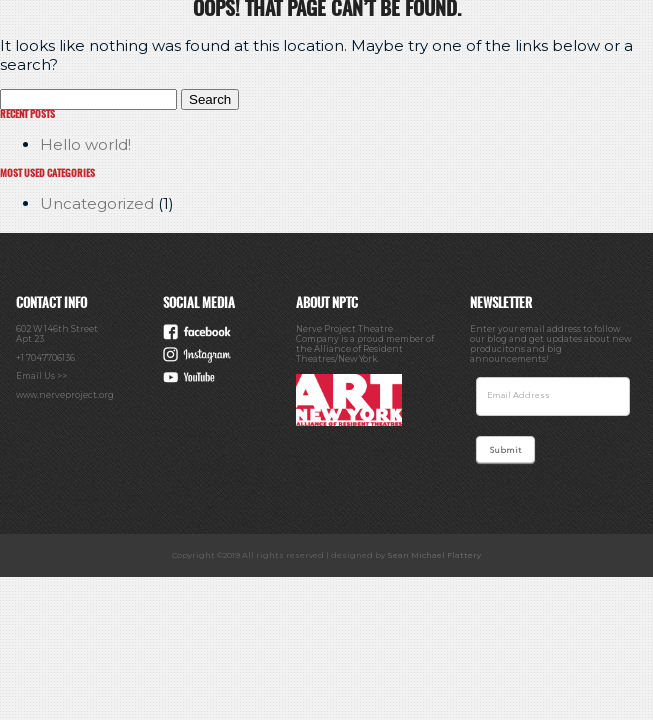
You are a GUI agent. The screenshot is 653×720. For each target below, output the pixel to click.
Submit (505, 451)
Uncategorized (97, 203)
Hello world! (85, 144)
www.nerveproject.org (65, 395)
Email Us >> (41, 376)
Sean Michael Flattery (434, 555)
